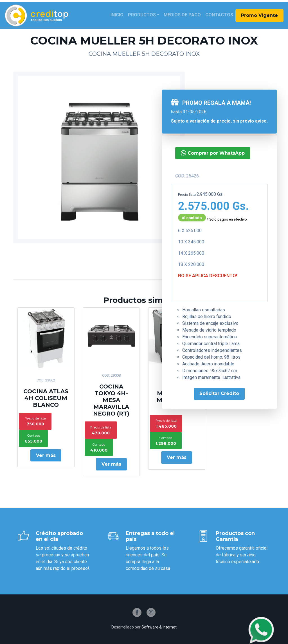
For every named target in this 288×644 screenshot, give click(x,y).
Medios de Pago (182, 15)
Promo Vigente (259, 15)
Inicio (117, 15)
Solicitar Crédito (219, 393)
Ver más (46, 455)
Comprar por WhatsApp (213, 153)
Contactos (219, 15)
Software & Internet (159, 627)
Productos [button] (142, 15)
